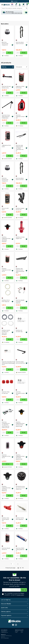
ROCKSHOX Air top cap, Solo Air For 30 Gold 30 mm (20, 488)
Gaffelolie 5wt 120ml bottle (6, 146)
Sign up (24, 590)
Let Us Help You (6, 600)
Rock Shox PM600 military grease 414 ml (20, 550)
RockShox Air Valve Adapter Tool (20, 238)
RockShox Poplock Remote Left (20, 209)
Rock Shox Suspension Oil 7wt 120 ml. (6, 456)
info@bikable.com (4, 632)
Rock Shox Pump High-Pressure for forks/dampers (6, 117)
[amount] (3, 53)
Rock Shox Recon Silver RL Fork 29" (20, 43)
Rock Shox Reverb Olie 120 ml (6, 549)
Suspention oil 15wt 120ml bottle (20, 87)
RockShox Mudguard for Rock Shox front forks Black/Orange (20, 424)
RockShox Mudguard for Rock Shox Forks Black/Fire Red (20, 457)
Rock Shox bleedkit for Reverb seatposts (20, 302)
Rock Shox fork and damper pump (6, 87)
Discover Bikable (6, 604)
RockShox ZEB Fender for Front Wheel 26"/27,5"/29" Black (20, 271)
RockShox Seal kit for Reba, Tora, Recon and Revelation (6, 332)
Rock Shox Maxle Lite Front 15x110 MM (20, 362)
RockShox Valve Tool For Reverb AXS (5, 519)
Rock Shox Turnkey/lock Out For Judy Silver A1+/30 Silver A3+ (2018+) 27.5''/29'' (6, 425)
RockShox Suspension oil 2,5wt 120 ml (6, 270)
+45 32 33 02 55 (4, 631)
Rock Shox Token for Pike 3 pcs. (6, 393)
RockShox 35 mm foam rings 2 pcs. (6, 301)
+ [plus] (5, 53)
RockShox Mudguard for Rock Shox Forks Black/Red (6, 239)
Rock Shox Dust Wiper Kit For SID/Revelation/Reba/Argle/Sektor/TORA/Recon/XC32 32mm (14, 363)
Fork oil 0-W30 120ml (5, 209)
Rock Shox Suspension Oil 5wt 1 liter (20, 117)
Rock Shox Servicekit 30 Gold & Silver (20, 393)
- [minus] (2, 53)
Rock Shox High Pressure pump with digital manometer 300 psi (20, 148)
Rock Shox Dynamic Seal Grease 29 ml (5, 44)
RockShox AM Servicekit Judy (19, 331)
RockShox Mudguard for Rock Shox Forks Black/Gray (6, 489)
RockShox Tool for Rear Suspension (20, 519)
